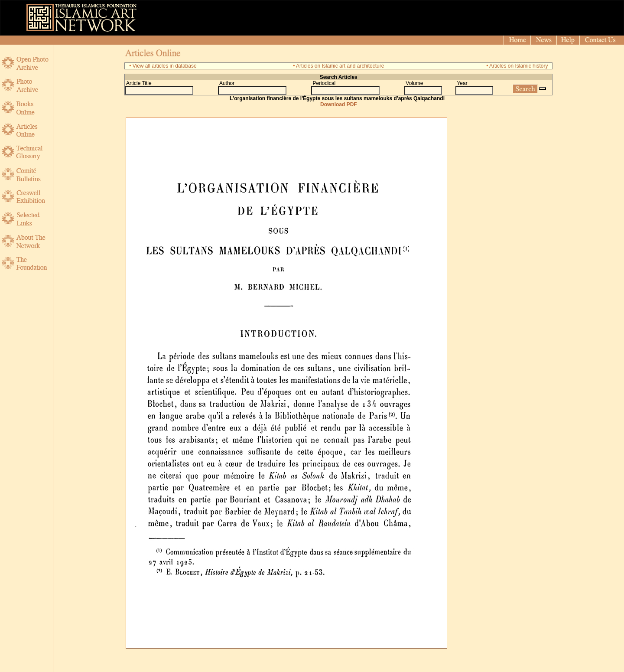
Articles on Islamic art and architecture (340, 66)
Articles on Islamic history (518, 66)
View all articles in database (165, 66)
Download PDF (339, 104)
